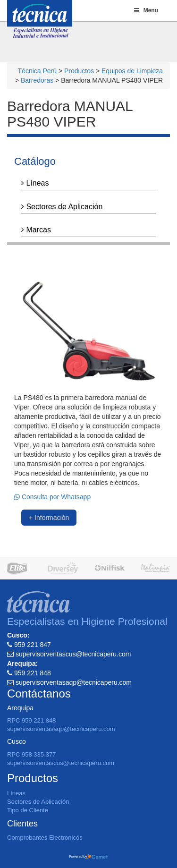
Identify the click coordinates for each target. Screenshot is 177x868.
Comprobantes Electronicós (45, 838)
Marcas (36, 230)
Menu (145, 10)
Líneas (35, 183)
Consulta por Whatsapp (52, 497)
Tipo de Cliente (28, 810)
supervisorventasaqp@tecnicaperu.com (61, 729)
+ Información (49, 518)
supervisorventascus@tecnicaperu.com (61, 763)
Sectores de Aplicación (62, 207)
